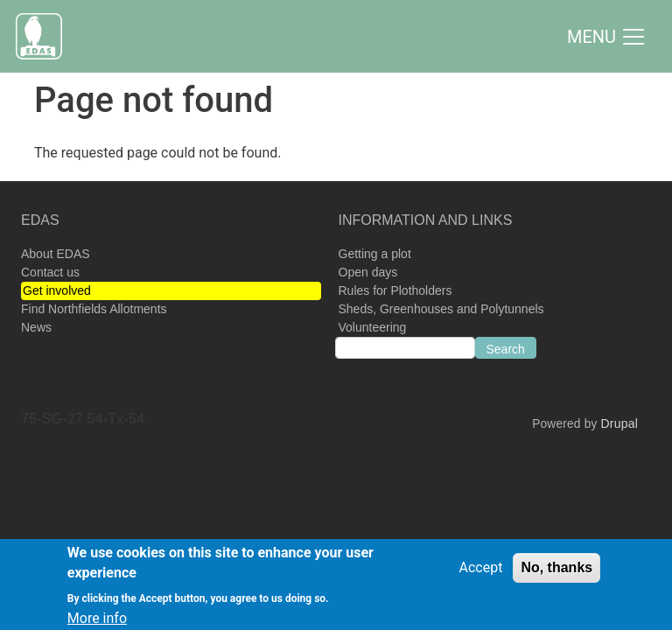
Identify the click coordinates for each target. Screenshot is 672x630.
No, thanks (556, 573)
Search (506, 349)
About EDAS (56, 254)
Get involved (57, 290)
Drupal (619, 423)
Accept (481, 573)
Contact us (50, 272)
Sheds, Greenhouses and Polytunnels (441, 309)
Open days (368, 272)
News (36, 327)
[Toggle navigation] (607, 37)
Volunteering (373, 327)
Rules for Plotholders (395, 290)
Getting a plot (375, 254)
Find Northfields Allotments (94, 309)
